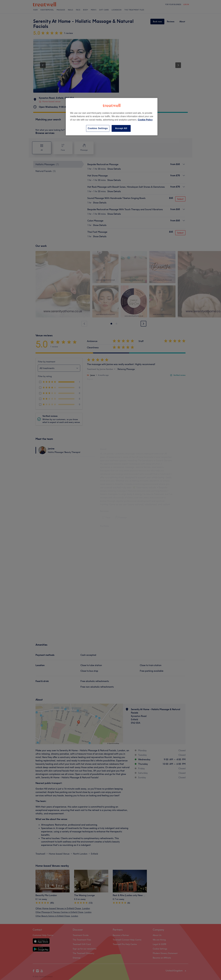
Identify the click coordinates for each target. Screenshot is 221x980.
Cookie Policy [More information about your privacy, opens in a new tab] (145, 120)
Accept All (121, 128)
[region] (112, 117)
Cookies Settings (98, 128)
